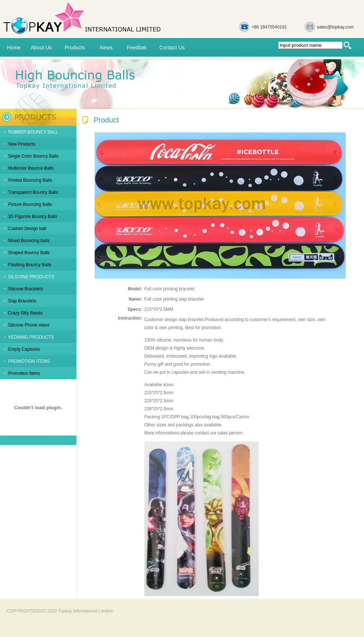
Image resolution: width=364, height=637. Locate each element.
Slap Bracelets (22, 301)
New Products (22, 144)
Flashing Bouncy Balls (30, 265)
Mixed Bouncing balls (29, 241)
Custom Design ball (27, 229)
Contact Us (172, 48)
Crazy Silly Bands (25, 313)
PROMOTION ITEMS (29, 361)
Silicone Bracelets (25, 289)
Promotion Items (24, 373)
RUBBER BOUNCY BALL (33, 132)
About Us (41, 48)
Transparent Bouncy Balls (33, 192)
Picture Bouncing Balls (30, 204)
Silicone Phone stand (29, 325)
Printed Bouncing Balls (30, 180)
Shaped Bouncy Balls (29, 253)
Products (75, 48)
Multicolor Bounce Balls (31, 168)
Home (14, 48)
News (106, 48)
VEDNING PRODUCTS (31, 337)
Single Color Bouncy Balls (33, 156)
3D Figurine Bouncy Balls (33, 216)
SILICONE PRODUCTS (31, 277)
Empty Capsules (24, 349)
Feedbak (137, 48)
